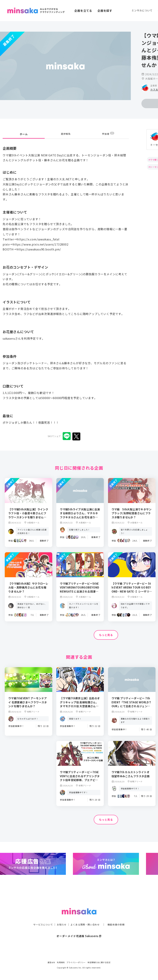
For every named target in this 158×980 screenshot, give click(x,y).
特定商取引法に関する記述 (99, 962)
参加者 (108, 134)
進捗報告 (66, 134)
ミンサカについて (142, 10)
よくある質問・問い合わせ (86, 917)
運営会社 (51, 962)
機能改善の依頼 (118, 917)
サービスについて (41, 917)
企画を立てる (83, 11)
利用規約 (61, 962)
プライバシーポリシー (76, 962)
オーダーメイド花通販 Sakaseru (79, 929)
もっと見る (106, 635)
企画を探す (105, 11)
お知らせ (61, 917)
